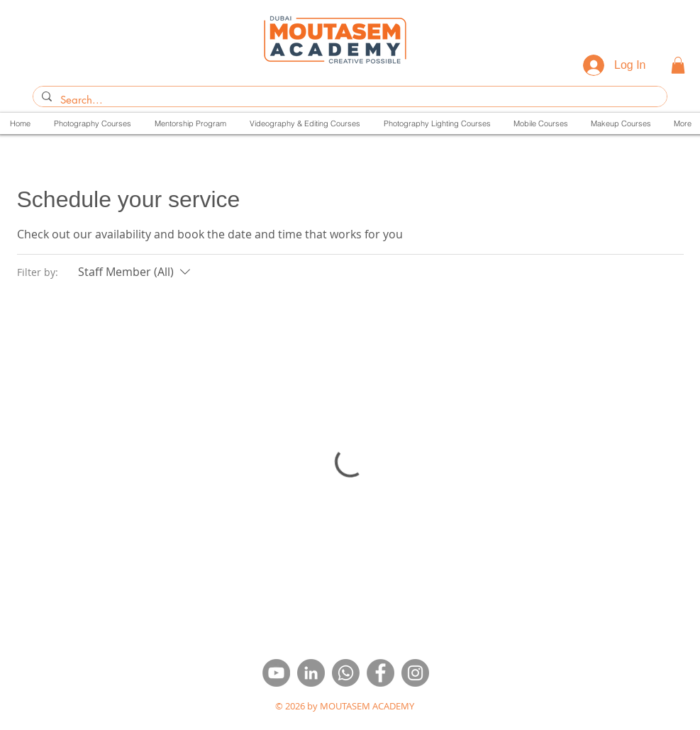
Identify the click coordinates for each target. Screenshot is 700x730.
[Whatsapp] (346, 673)
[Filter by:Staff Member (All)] (136, 272)
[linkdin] (311, 673)
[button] (678, 65)
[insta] (415, 673)
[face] (380, 673)
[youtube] (276, 673)
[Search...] (349, 100)
